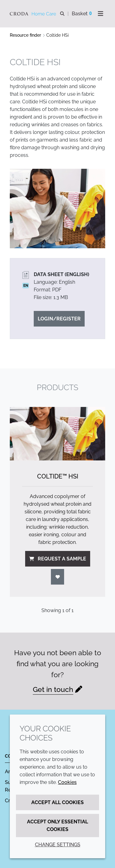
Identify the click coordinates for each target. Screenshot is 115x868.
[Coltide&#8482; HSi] (57, 434)
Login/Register (59, 319)
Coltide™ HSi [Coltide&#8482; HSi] (58, 476)
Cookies (67, 782)
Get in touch (53, 689)
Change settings (58, 845)
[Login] (58, 577)
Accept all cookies (57, 802)
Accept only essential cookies (57, 826)
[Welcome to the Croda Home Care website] (34, 14)
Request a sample (58, 559)
